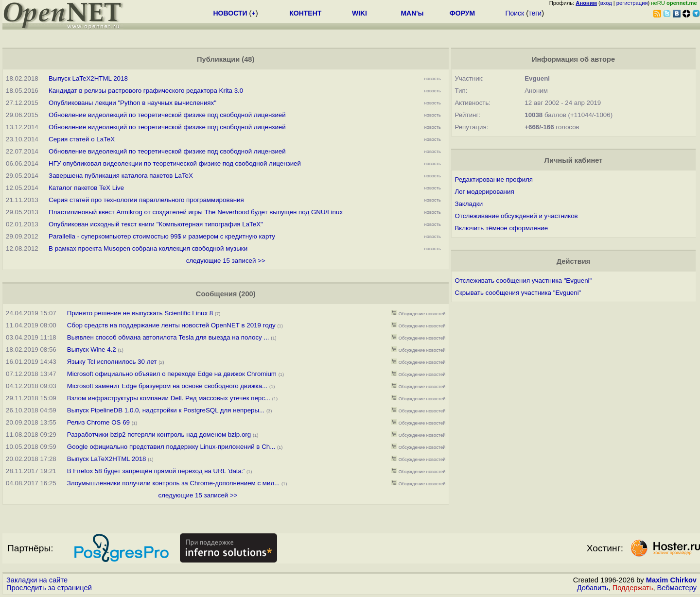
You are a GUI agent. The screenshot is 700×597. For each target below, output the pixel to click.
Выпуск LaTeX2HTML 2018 (88, 78)
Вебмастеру (677, 588)
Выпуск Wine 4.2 (92, 350)
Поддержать (633, 588)
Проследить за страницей (49, 588)
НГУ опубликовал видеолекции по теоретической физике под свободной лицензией (175, 163)
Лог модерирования (484, 192)
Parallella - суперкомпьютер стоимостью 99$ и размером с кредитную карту (162, 236)
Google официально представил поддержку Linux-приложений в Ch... (171, 447)
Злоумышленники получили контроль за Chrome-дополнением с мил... (174, 483)
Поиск (515, 13)
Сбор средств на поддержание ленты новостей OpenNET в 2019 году (171, 325)
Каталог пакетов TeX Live (86, 188)
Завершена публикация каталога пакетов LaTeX (121, 176)
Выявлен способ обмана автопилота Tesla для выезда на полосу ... (168, 337)
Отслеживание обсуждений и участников (516, 216)
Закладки (469, 204)
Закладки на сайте (37, 580)
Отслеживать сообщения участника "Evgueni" (523, 281)
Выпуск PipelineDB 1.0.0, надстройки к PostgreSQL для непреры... (166, 410)
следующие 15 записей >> (226, 261)
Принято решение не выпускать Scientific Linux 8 (140, 313)
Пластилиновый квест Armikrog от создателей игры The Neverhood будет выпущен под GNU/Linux (196, 212)
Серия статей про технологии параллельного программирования (146, 200)
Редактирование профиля (494, 179)
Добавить (593, 588)
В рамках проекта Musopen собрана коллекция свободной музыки (148, 248)
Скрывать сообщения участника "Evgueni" (518, 293)
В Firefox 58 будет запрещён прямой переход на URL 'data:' (156, 471)
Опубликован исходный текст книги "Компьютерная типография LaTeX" (156, 224)
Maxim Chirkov (671, 580)
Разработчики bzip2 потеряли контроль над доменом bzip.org (159, 435)
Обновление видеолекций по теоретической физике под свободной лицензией (167, 115)
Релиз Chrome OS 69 (98, 422)
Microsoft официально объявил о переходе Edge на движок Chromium (172, 374)
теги (535, 13)
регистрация (632, 3)
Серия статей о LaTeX (82, 139)
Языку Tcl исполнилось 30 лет (113, 362)
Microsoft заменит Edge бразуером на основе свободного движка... (167, 386)
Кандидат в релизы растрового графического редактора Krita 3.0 (146, 91)
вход (606, 3)
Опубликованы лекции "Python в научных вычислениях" (132, 103)
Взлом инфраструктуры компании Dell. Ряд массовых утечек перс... (169, 398)
